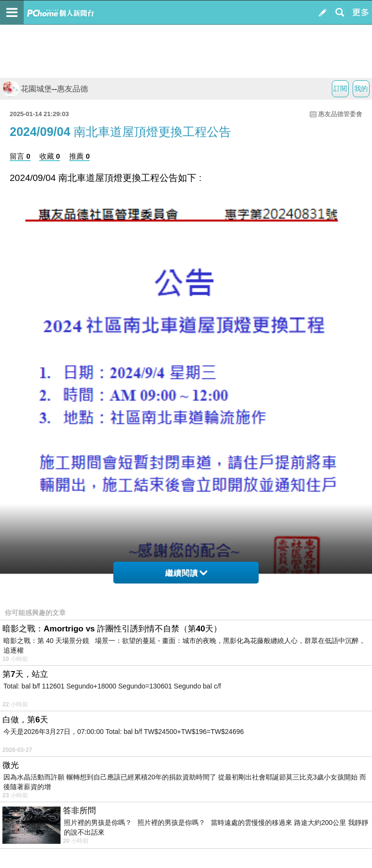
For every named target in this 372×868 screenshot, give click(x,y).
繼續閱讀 (186, 573)
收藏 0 (50, 156)
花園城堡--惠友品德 (45, 89)
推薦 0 (80, 156)
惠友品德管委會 (340, 114)
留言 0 (20, 156)
